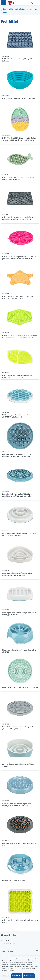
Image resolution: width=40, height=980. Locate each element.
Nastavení (6, 976)
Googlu (18, 965)
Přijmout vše (29, 976)
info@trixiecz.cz (9, 944)
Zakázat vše (17, 976)
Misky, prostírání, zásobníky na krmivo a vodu (21, 10)
